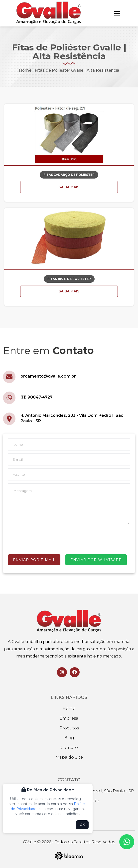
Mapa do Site (69, 757)
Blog (69, 738)
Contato (69, 748)
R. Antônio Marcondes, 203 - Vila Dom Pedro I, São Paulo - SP (72, 418)
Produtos (69, 728)
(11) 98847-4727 (36, 397)
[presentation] (46, 539)
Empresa (69, 718)
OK (82, 825)
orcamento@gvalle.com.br (48, 376)
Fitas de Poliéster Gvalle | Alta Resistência (77, 70)
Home (25, 70)
